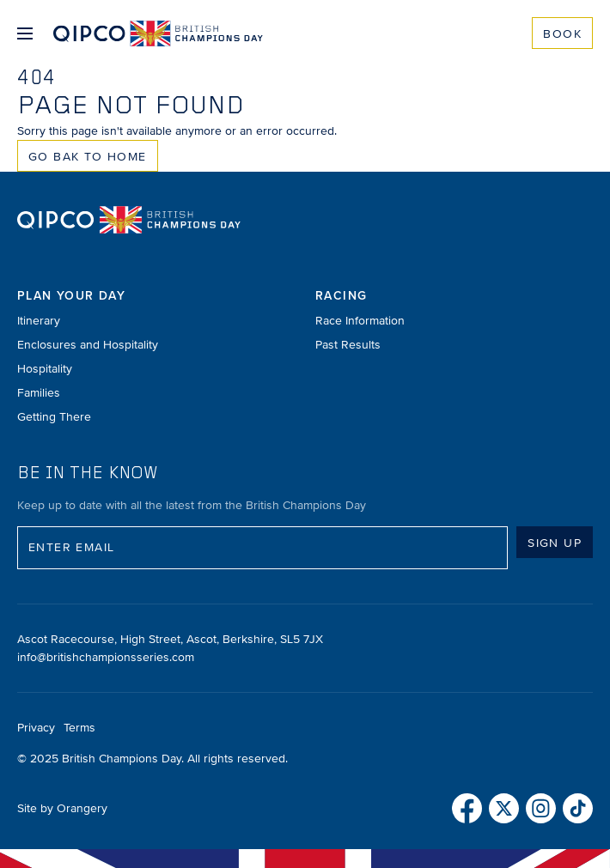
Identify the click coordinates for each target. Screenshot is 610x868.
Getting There (54, 417)
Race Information (360, 321)
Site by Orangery (62, 808)
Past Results (348, 345)
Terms (79, 728)
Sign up (555, 543)
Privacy (36, 728)
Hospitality (45, 369)
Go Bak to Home (88, 157)
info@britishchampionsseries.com (106, 657)
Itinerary (39, 321)
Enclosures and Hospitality (88, 345)
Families (39, 393)
